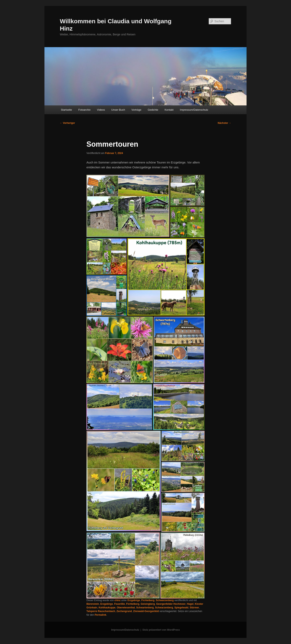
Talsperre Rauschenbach (101, 611)
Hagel (190, 604)
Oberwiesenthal (126, 608)
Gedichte (153, 110)
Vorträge (136, 110)
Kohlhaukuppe (107, 608)
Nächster (224, 123)
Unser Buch (118, 110)
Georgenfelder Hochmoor (171, 604)
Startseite (66, 110)
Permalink (101, 615)
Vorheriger (67, 123)
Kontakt (169, 110)
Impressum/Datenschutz (194, 110)
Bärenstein (93, 604)
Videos (101, 110)
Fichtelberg (148, 600)
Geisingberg (148, 604)
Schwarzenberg (165, 600)
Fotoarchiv (85, 110)
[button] (128, 206)
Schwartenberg (145, 608)
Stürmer (194, 608)
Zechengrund (124, 611)
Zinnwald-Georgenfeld (146, 611)
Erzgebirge (134, 600)
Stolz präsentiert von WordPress (161, 630)
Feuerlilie (120, 604)
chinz (118, 600)
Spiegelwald (181, 608)
